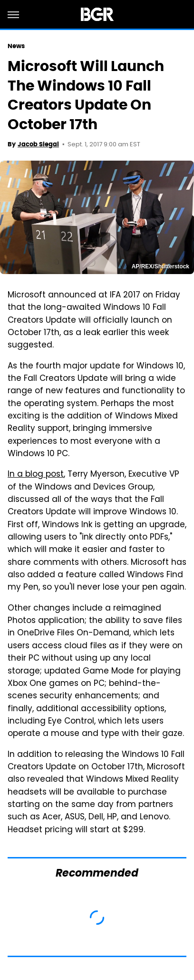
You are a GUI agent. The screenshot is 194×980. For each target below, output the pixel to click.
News (16, 46)
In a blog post (36, 475)
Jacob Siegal (38, 144)
